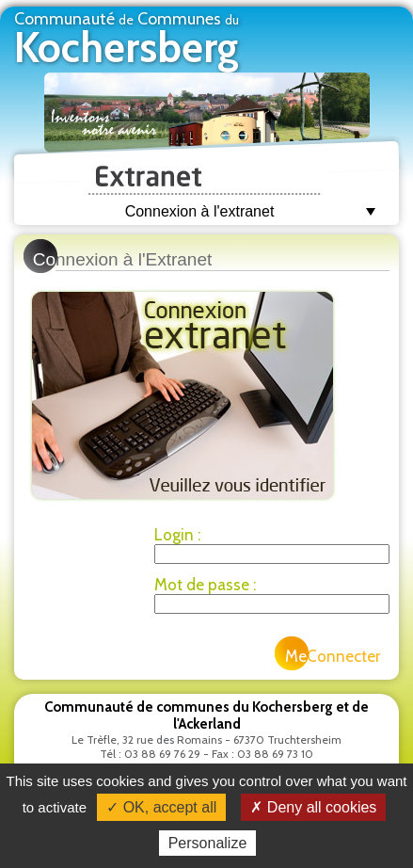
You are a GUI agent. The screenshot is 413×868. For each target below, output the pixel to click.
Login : (177, 535)
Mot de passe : (205, 585)
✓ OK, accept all (161, 807)
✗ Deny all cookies (313, 807)
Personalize (208, 843)
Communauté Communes (127, 40)
